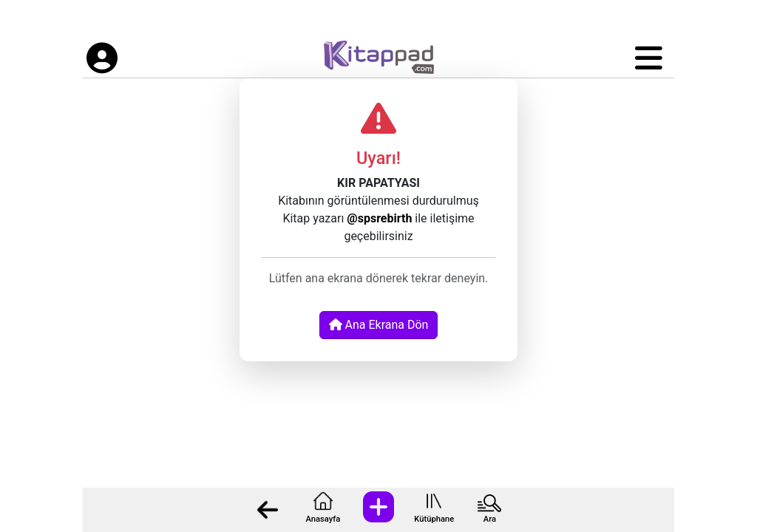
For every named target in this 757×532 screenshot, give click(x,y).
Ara (490, 519)
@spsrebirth (379, 218)
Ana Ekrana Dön (379, 325)
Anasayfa (323, 519)
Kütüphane (434, 519)
